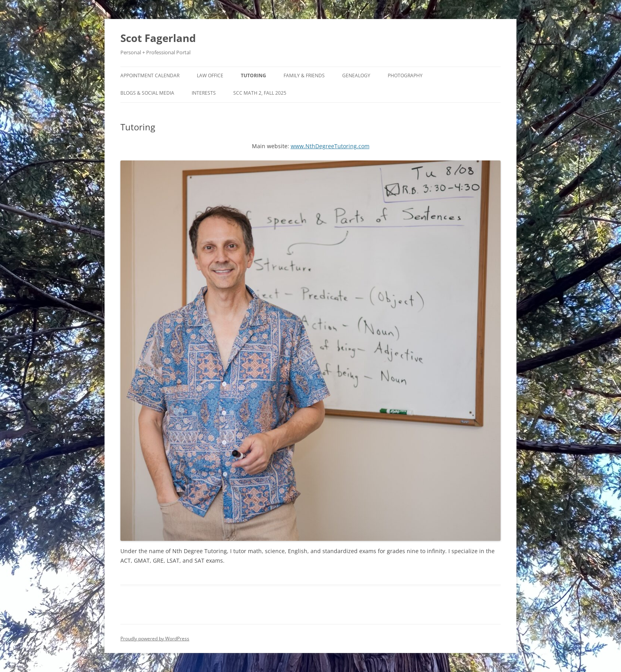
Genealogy (356, 75)
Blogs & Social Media (147, 93)
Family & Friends (304, 75)
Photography (405, 75)
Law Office (210, 75)
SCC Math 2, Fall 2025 (260, 93)
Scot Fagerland (158, 38)
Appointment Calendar (150, 75)
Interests (204, 93)
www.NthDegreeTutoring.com (330, 146)
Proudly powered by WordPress (155, 639)
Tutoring (253, 75)
